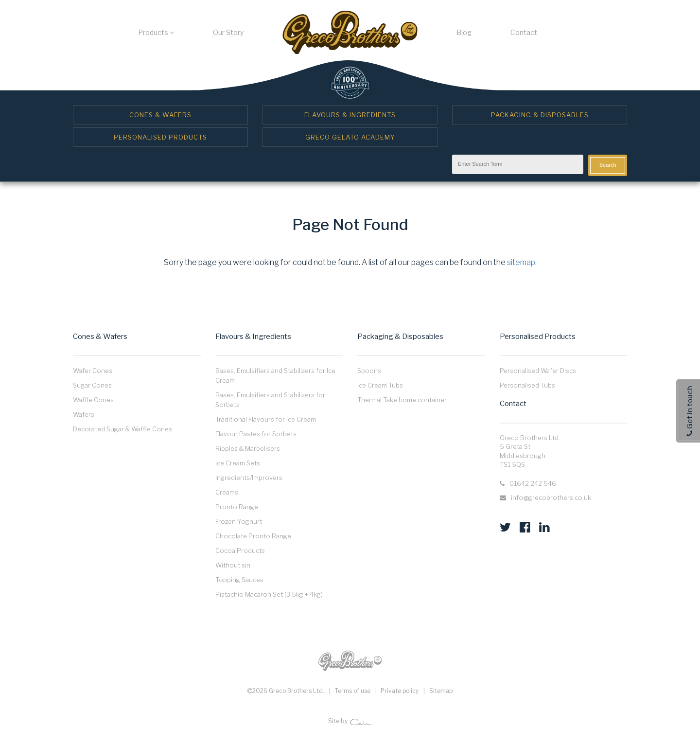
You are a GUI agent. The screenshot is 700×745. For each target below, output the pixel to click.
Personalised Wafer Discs (538, 371)
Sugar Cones (92, 385)
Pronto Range (237, 507)
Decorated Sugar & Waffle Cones (122, 429)
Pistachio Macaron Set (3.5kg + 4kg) (269, 594)
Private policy (400, 691)
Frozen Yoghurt (239, 521)
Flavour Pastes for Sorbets (256, 434)
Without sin (233, 565)
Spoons (369, 371)
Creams (227, 492)
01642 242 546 (533, 483)
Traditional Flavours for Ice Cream (266, 419)
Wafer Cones (93, 371)
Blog (464, 32)
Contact (524, 32)
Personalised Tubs (527, 385)
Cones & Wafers (160, 115)
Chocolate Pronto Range (253, 536)
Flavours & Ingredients (350, 115)
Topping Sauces (239, 580)
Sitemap (441, 691)
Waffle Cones (93, 400)
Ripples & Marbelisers (248, 448)
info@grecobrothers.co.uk (551, 497)
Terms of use (353, 691)
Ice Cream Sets (238, 463)
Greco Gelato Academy (350, 137)
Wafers (84, 414)
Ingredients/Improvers (249, 478)
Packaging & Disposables (540, 115)
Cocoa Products (240, 550)
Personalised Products (160, 137)
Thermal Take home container (402, 400)
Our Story (228, 32)
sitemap (521, 262)
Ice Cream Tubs (380, 385)
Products (156, 32)
